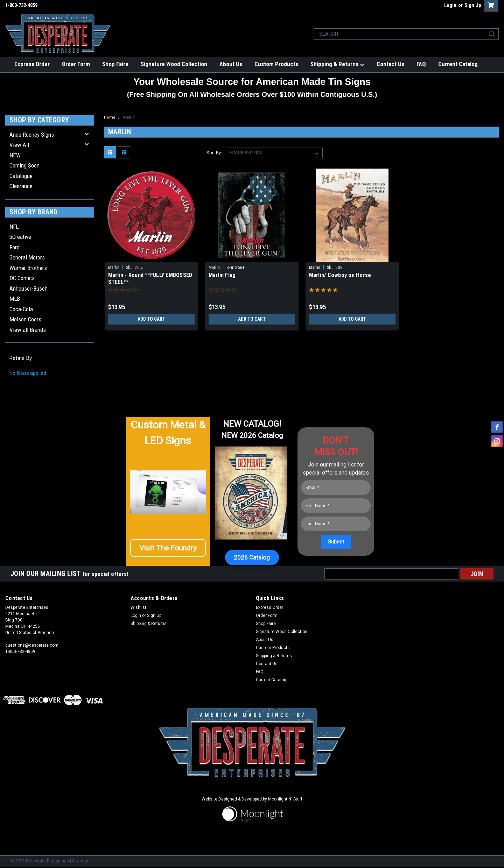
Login (450, 5)
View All (19, 145)
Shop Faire (115, 64)
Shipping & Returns (337, 64)
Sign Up (473, 5)
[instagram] (497, 441)
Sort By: (214, 153)
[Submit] (336, 542)
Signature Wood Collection (174, 64)
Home (110, 117)
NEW (15, 155)
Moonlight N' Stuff (285, 799)
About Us (231, 64)
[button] (168, 551)
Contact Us (390, 64)
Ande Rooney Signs (32, 135)
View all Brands (28, 330)
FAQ (421, 64)
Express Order (32, 64)
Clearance (21, 186)
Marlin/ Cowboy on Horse (340, 275)
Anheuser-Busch (29, 289)
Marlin (129, 117)
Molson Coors (25, 319)
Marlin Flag (222, 275)
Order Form (76, 64)
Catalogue (21, 176)
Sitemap (80, 861)
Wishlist (138, 607)
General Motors (27, 257)
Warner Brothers (28, 268)
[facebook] (497, 427)
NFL (14, 227)
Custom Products (276, 64)
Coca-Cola (21, 309)
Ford (15, 247)
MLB (15, 299)
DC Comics (22, 278)
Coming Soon (24, 165)
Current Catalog (458, 64)
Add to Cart (151, 319)
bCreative (20, 237)
